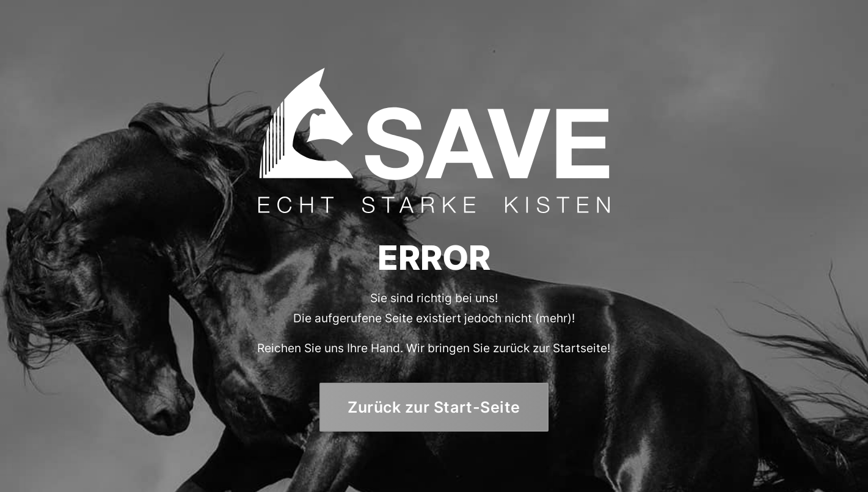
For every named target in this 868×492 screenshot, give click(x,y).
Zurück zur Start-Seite (434, 407)
